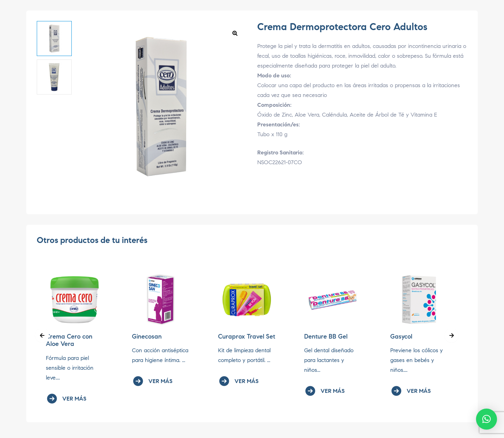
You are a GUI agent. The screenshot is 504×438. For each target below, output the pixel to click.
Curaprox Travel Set (247, 336)
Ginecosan (147, 336)
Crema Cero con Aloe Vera (69, 340)
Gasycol (401, 336)
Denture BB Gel (326, 336)
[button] (235, 33)
